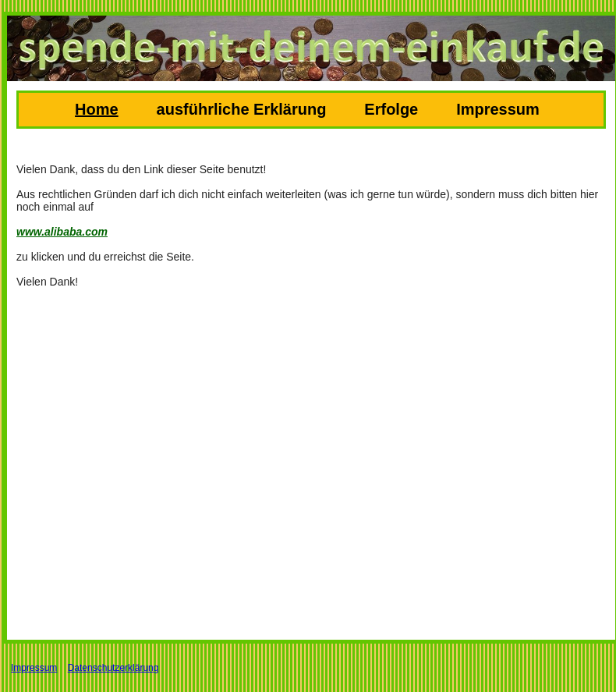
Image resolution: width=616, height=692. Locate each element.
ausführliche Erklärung (242, 109)
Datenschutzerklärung (113, 668)
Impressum (498, 109)
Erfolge (391, 109)
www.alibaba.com (62, 232)
